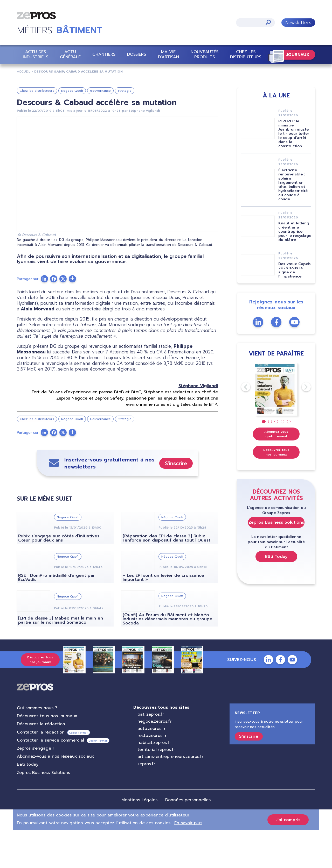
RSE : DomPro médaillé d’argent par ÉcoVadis (57, 615)
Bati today (28, 802)
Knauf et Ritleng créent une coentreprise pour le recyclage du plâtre (295, 269)
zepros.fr (146, 802)
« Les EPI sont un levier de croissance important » (163, 615)
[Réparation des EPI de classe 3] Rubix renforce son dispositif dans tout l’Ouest (167, 576)
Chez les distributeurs (246, 54)
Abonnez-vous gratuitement (276, 472)
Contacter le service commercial (50, 778)
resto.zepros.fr (152, 773)
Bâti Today (276, 594)
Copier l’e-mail (79, 770)
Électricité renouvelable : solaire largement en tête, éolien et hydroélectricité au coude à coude (293, 222)
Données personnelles (188, 838)
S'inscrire (176, 501)
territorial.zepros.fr (156, 787)
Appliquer (268, 22)
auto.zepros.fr (151, 766)
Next (302, 425)
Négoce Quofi (72, 129)
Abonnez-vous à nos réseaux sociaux (56, 794)
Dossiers (137, 54)
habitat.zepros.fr (154, 780)
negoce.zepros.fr (154, 759)
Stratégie (125, 129)
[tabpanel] (276, 427)
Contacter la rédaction (41, 770)
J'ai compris (288, 858)
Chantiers (104, 54)
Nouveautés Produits (205, 54)
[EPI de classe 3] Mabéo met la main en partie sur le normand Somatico (61, 658)
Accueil (24, 72)
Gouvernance (100, 129)
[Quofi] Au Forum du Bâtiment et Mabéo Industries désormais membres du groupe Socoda (168, 657)
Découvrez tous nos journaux (276, 490)
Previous (241, 425)
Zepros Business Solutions (276, 560)
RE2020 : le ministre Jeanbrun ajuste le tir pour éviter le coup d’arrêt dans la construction (294, 171)
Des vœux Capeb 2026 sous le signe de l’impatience (295, 308)
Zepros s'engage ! (35, 786)
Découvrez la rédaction (41, 762)
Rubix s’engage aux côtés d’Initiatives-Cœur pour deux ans (60, 576)
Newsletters (298, 23)
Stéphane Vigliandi (144, 148)
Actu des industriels (36, 54)
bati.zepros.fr (151, 752)
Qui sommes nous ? (37, 746)
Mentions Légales (139, 838)
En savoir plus (188, 861)
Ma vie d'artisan (168, 54)
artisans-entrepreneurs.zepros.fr (170, 794)
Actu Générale (70, 54)
